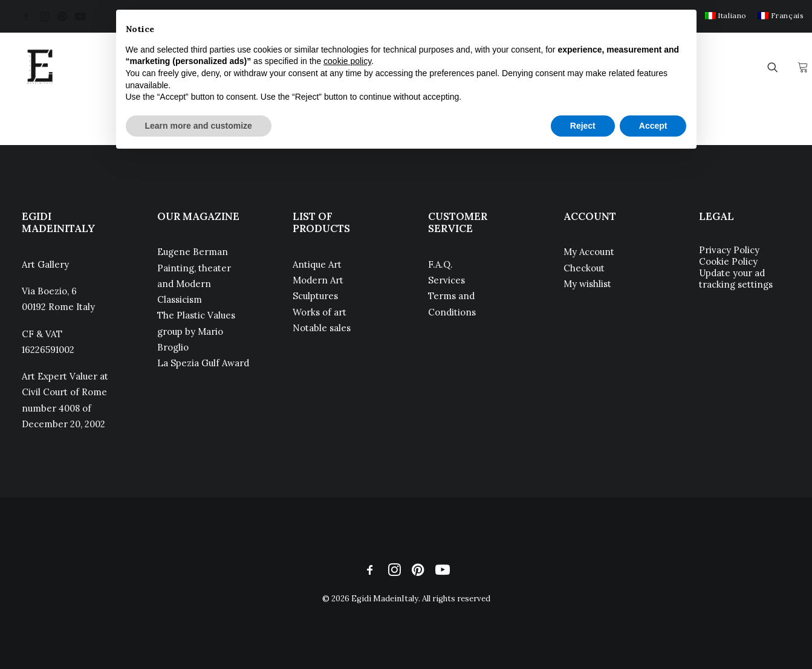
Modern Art (318, 280)
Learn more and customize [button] (199, 126)
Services (447, 280)
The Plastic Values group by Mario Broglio (196, 331)
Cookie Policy (728, 261)
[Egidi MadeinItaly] (40, 67)
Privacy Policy (729, 250)
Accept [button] (653, 126)
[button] (26, 16)
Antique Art (317, 264)
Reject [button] (583, 126)
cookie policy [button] (347, 61)
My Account (589, 252)
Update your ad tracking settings (736, 279)
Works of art (320, 312)
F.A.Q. (440, 264)
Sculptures (315, 296)
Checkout (584, 268)
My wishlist (587, 284)
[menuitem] (726, 15)
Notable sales (322, 328)
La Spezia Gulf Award (203, 363)
